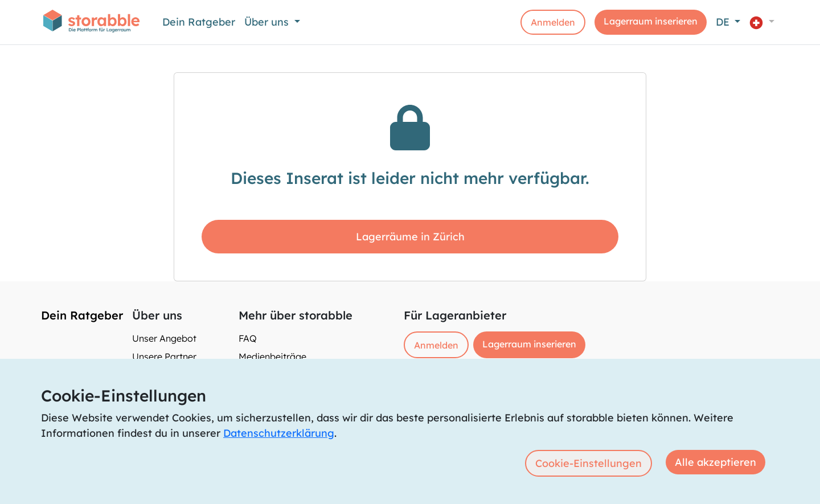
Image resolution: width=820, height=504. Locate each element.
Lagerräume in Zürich (410, 237)
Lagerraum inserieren (651, 21)
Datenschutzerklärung (279, 433)
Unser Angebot (164, 338)
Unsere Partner (164, 357)
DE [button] (724, 22)
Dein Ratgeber (199, 22)
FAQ (248, 338)
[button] (762, 22)
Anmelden (553, 22)
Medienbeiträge (272, 357)
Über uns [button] (268, 22)
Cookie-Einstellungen (589, 463)
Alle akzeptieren (716, 462)
